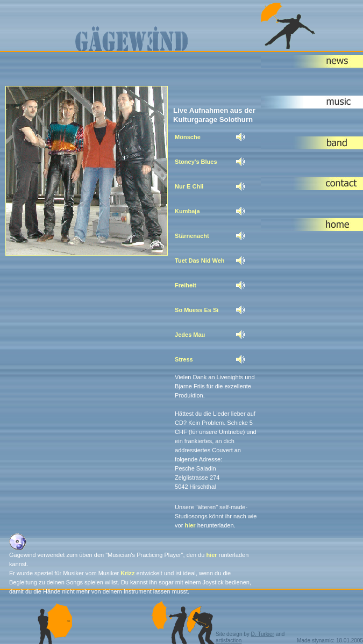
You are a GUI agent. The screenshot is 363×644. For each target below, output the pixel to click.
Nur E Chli (189, 186)
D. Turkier (263, 634)
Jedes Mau (190, 335)
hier (190, 525)
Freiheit (186, 285)
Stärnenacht (192, 236)
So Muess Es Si (197, 310)
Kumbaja (187, 211)
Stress (184, 359)
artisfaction (229, 641)
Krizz (127, 573)
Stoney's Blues (196, 162)
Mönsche (188, 137)
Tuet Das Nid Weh (200, 261)
